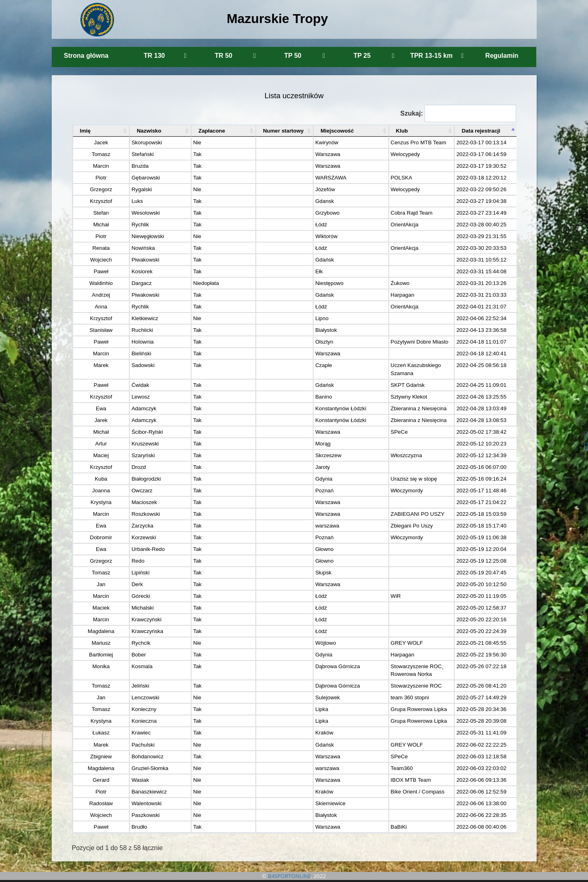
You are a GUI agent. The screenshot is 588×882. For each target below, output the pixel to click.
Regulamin (502, 56)
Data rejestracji (480, 131)
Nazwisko (129, 131)
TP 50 (305, 56)
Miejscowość (296, 131)
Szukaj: (458, 113)
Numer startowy (234, 131)
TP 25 (374, 56)
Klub (350, 131)
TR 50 (235, 56)
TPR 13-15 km (437, 56)
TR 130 (165, 56)
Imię (85, 131)
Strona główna (86, 56)
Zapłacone (178, 131)
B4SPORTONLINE (289, 876)
